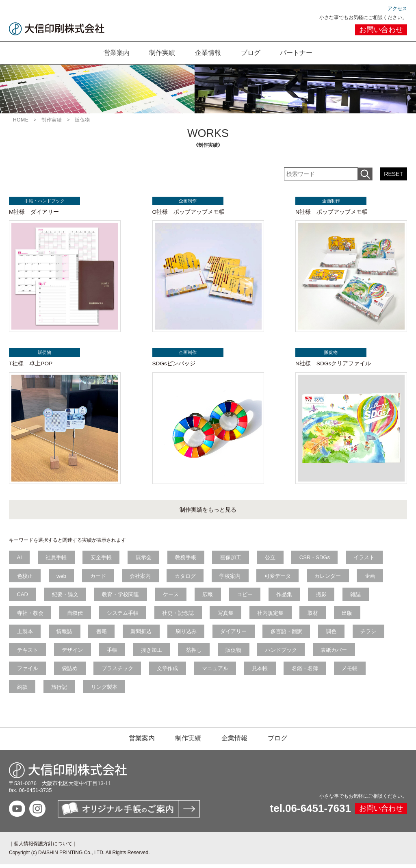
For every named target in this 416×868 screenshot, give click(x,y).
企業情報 (208, 53)
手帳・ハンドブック (43, 201)
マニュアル (217, 672)
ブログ (251, 53)
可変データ (280, 578)
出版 (350, 616)
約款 (22, 691)
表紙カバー (337, 653)
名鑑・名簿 (307, 672)
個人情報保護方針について (43, 847)
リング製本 (105, 691)
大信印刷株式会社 (57, 29)
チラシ (372, 635)
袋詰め (70, 672)
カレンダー (330, 578)
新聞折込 (143, 635)
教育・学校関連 (121, 597)
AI (19, 560)
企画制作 (187, 201)
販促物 (43, 354)
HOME (21, 120)
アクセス (397, 9)
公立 (273, 560)
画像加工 (233, 560)
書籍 (102, 635)
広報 (209, 597)
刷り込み (188, 635)
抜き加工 (153, 653)
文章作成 (169, 672)
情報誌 (65, 635)
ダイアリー (236, 635)
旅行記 (60, 691)
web (62, 578)
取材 (315, 616)
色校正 (25, 578)
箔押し (196, 653)
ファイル (28, 672)
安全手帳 (102, 560)
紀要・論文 (66, 597)
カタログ (187, 578)
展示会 (145, 560)
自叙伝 (76, 616)
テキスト (28, 653)
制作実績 (162, 53)
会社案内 (141, 578)
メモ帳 (353, 672)
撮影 (324, 597)
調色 (334, 635)
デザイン (73, 653)
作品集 (287, 597)
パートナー (297, 53)
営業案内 (115, 53)
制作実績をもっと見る (208, 512)
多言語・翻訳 (289, 635)
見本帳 (262, 672)
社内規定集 (273, 616)
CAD (23, 597)
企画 (373, 578)
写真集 (227, 616)
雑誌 (359, 597)
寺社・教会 (30, 616)
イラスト (367, 560)
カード (99, 578)
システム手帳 (123, 616)
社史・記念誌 (180, 616)
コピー (247, 597)
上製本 (25, 635)
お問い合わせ (381, 30)
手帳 (113, 653)
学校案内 (232, 578)
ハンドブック (284, 653)
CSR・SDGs (317, 560)
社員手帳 (57, 560)
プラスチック (118, 672)
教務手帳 (187, 560)
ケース (172, 597)
